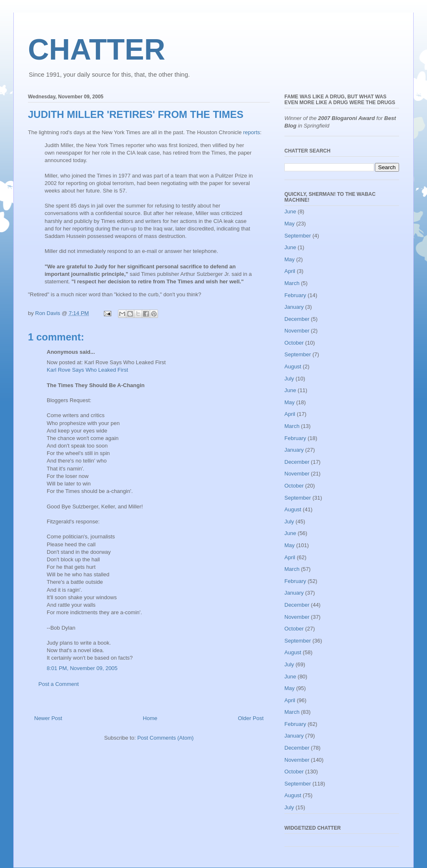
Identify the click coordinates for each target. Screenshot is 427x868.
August (293, 366)
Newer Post (48, 718)
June (290, 211)
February (295, 295)
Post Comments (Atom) (165, 738)
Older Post (251, 718)
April (290, 271)
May (290, 224)
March (292, 283)
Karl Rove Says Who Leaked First (87, 370)
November (297, 331)
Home (150, 718)
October (294, 343)
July (289, 379)
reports (251, 132)
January (294, 307)
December (297, 319)
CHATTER (97, 50)
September (298, 236)
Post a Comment (59, 684)
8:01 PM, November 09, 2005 (82, 668)
